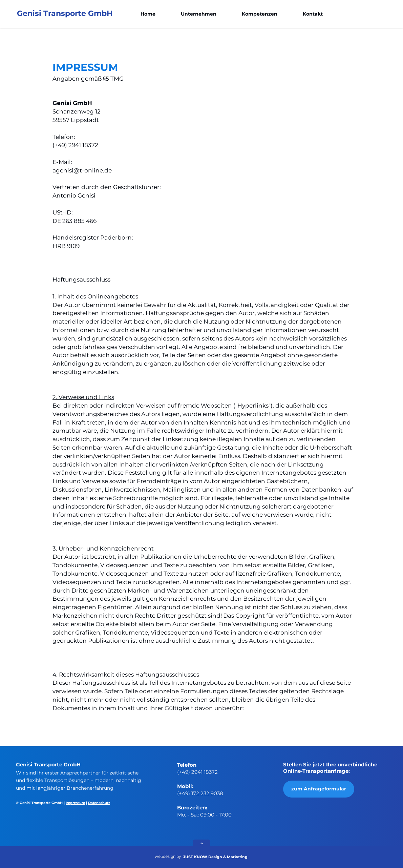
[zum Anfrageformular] (319, 789)
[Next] (201, 844)
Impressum (75, 803)
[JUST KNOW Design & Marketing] (219, 857)
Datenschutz (99, 803)
